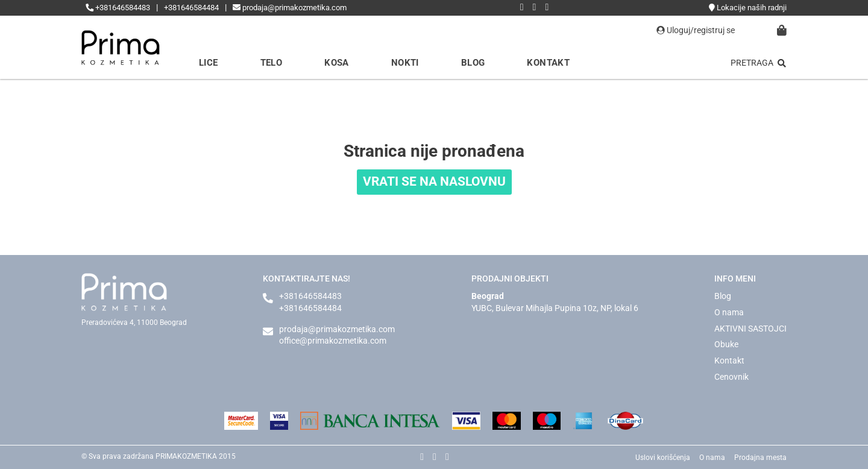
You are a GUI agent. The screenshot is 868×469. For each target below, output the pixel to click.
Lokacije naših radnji (748, 8)
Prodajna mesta (760, 458)
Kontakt (548, 63)
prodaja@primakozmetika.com (290, 8)
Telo (272, 63)
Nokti (405, 63)
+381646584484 (191, 8)
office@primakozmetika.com (333, 341)
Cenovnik (731, 377)
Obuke (726, 344)
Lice (209, 63)
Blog (473, 63)
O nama (729, 312)
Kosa (337, 63)
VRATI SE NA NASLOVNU (434, 181)
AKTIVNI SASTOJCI (750, 329)
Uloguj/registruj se (696, 30)
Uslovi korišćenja (663, 458)
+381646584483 (118, 8)
